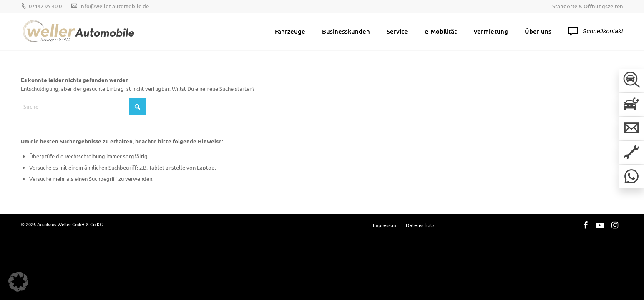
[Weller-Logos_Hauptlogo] (79, 31)
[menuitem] (586, 6)
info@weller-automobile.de (114, 6)
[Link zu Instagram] (615, 225)
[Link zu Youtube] (600, 225)
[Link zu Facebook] (586, 225)
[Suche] (83, 107)
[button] (18, 282)
